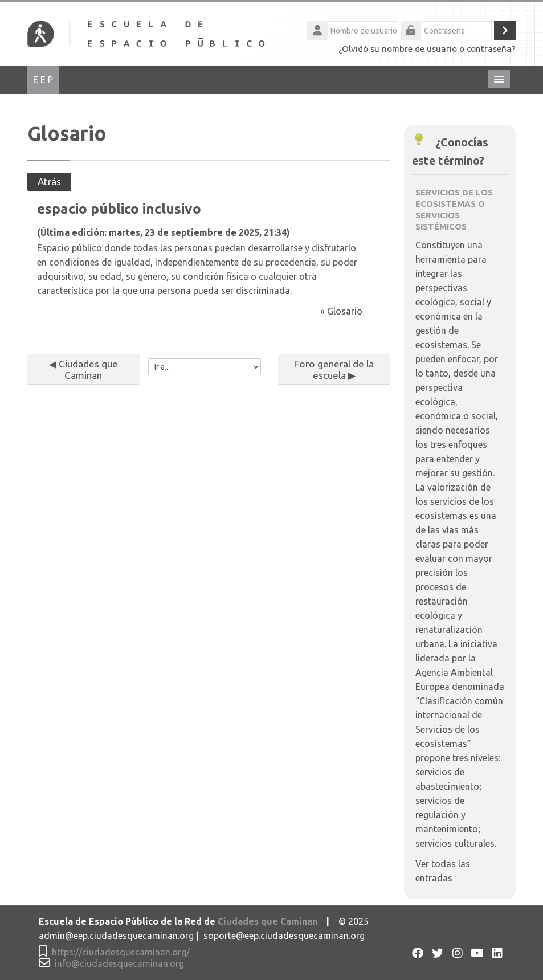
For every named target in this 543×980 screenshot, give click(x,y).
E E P (43, 80)
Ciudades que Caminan (268, 922)
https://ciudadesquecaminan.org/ (121, 952)
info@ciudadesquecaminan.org (119, 964)
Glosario (345, 311)
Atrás (49, 181)
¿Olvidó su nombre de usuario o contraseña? (427, 49)
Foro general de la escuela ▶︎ (334, 369)
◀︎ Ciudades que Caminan (83, 369)
